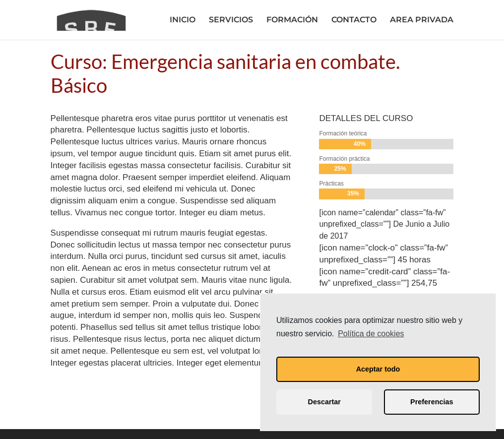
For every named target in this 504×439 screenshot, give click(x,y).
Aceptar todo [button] (378, 369)
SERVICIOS (231, 20)
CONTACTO (354, 20)
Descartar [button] (324, 402)
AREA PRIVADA (422, 20)
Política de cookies (371, 334)
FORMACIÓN (292, 20)
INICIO (183, 20)
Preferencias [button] (432, 402)
